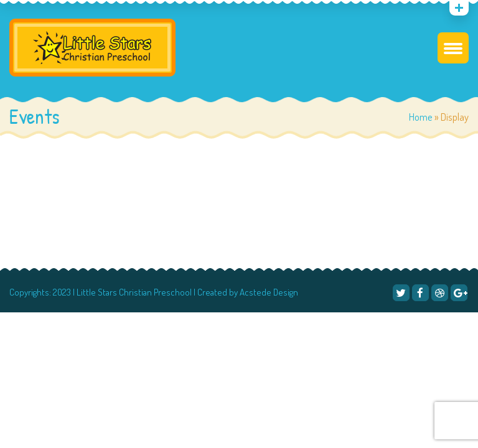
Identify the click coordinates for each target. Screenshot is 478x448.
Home (421, 117)
